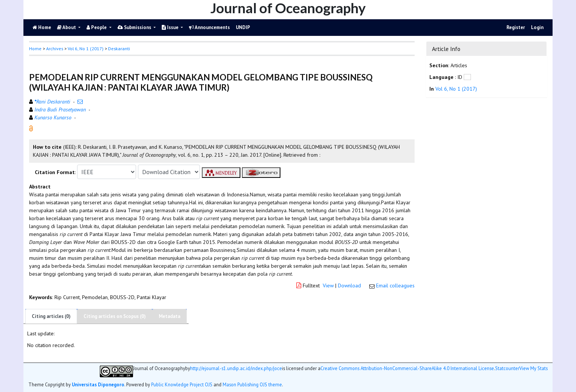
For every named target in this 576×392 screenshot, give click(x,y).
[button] (31, 128)
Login (537, 27)
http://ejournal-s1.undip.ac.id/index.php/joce (236, 368)
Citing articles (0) (51, 316)
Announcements (209, 27)
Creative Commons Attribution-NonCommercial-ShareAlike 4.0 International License (407, 368)
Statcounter (507, 368)
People (97, 27)
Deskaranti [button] (119, 49)
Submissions (135, 27)
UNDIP (243, 27)
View (328, 286)
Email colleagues (395, 286)
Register (516, 27)
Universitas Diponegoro (98, 384)
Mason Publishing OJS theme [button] (252, 384)
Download (349, 286)
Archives (55, 49)
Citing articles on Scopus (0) (115, 316)
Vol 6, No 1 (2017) (86, 49)
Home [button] (35, 49)
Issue (171, 27)
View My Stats (533, 368)
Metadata (170, 316)
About (67, 27)
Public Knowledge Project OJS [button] (182, 384)
